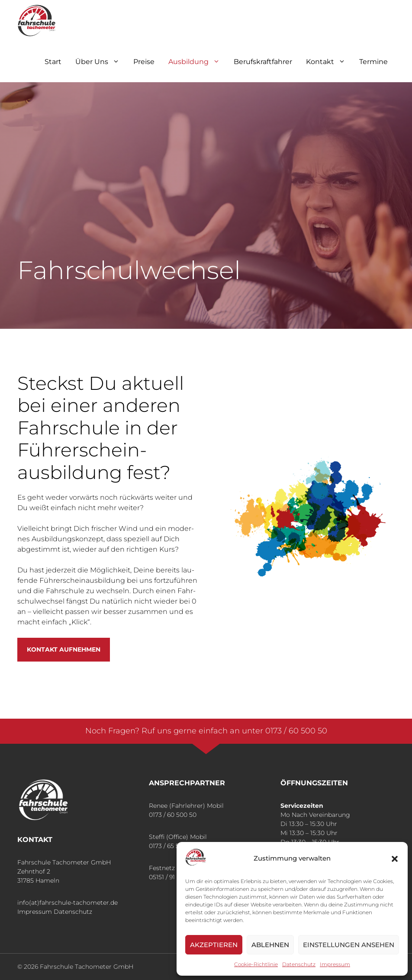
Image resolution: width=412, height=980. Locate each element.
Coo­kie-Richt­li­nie (256, 964)
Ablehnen (270, 945)
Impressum (35, 912)
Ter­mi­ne (373, 62)
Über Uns (101, 62)
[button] (395, 859)
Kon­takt (329, 62)
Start (53, 62)
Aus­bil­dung (198, 62)
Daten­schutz (299, 964)
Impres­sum (335, 964)
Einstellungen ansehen (349, 945)
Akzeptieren (214, 945)
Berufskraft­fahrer (263, 62)
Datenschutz (73, 912)
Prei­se (144, 62)
